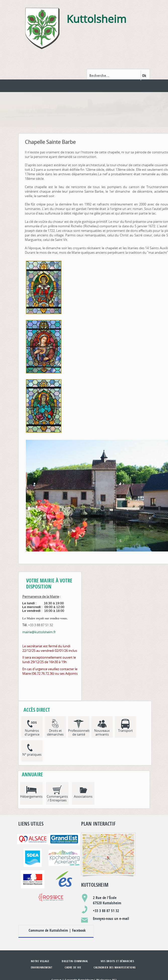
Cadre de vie (73, 967)
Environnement (42, 967)
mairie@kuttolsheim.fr (39, 632)
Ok (144, 76)
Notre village (40, 961)
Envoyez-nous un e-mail (111, 919)
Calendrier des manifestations (115, 967)
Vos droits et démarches (118, 961)
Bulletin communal (75, 961)
